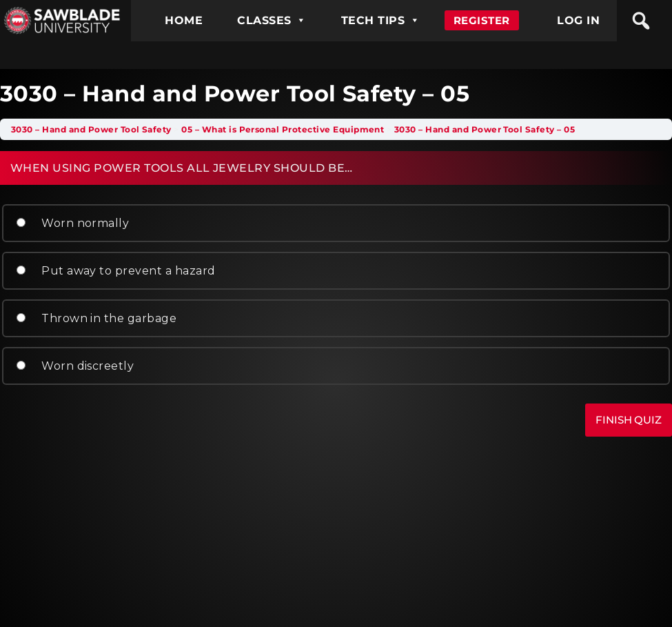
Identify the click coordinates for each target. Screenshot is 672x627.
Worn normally (72, 223)
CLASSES (272, 20)
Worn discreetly (74, 366)
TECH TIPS (381, 20)
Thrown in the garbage (95, 318)
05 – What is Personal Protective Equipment (283, 129)
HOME (184, 20)
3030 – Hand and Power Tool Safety (91, 129)
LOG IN (578, 20)
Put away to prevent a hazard (115, 271)
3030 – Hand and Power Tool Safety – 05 (485, 129)
